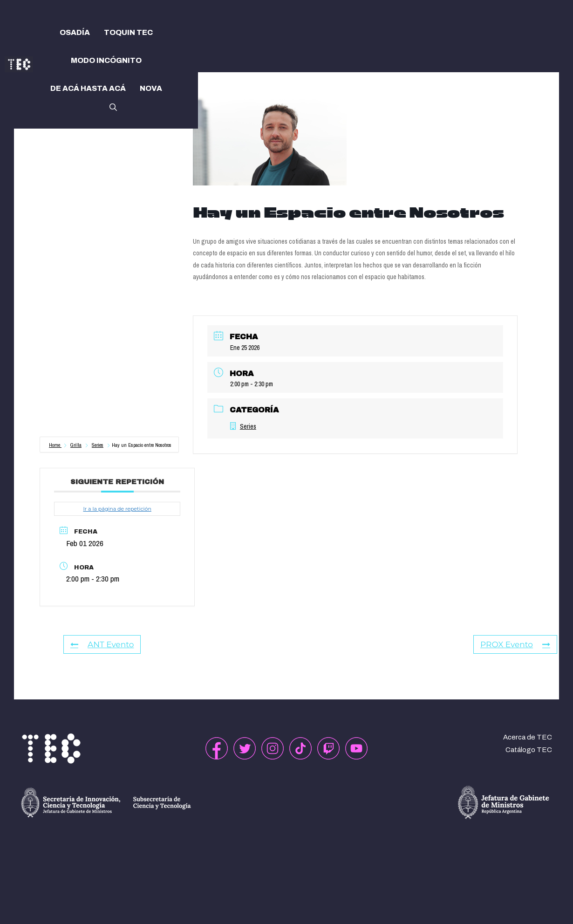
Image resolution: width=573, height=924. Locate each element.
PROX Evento (515, 644)
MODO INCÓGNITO (106, 60)
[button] (113, 106)
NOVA (151, 88)
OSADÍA (75, 32)
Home (55, 445)
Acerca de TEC (528, 737)
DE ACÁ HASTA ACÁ (88, 88)
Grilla (76, 445)
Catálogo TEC (529, 750)
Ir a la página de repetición (117, 509)
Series (98, 445)
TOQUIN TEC (128, 32)
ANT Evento (102, 644)
